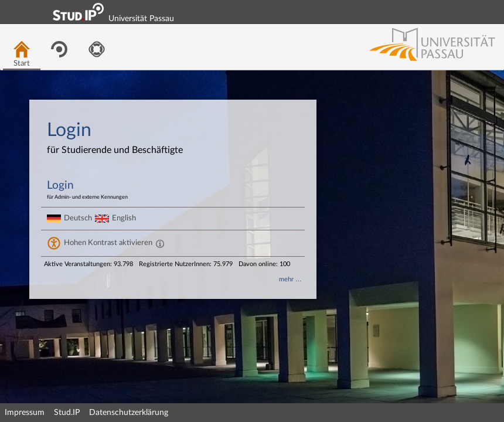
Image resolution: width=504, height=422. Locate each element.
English (124, 218)
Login (490, 12)
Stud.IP (67, 413)
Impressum (25, 413)
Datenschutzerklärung (129, 413)
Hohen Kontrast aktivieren (108, 243)
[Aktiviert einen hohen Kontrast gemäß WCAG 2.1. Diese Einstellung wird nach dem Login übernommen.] (160, 243)
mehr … (290, 279)
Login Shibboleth (430, 12)
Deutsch (78, 218)
